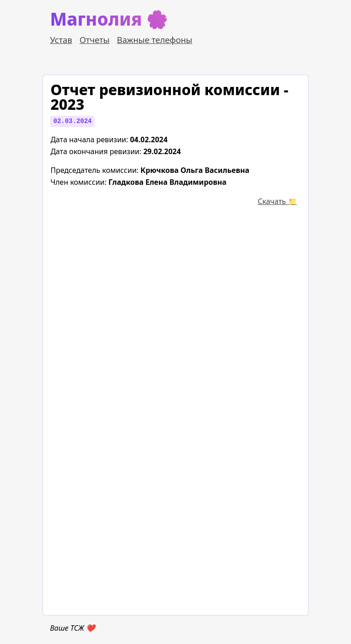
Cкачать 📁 (277, 201)
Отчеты (95, 40)
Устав (61, 40)
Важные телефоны (155, 40)
